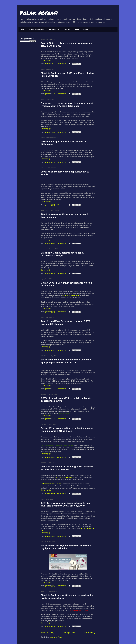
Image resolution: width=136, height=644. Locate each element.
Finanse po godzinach (36, 29)
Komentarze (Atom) (56, 637)
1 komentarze (62, 457)
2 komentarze (62, 132)
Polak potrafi (39, 13)
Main (22, 29)
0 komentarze (62, 64)
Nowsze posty (47, 633)
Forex (77, 29)
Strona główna (68, 633)
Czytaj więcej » (46, 60)
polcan (48, 64)
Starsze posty (89, 633)
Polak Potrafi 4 (54, 29)
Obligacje (67, 29)
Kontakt (86, 29)
